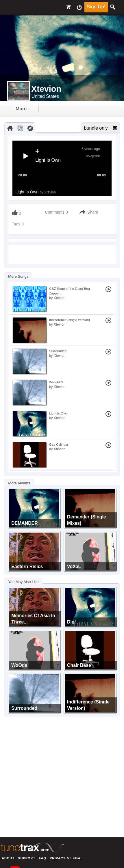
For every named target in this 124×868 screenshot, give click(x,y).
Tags (17, 224)
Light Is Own (36, 192)
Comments (55, 212)
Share (93, 212)
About (8, 858)
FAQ (42, 858)
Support (27, 858)
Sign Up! (96, 7)
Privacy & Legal (66, 858)
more (23, 109)
